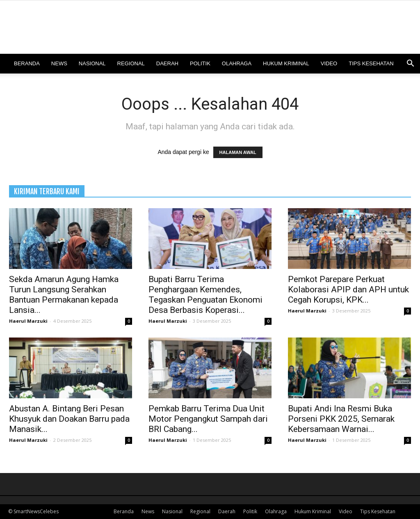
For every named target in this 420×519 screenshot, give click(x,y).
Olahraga (237, 63)
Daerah (167, 63)
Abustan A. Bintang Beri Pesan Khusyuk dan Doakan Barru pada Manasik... (69, 419)
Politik (200, 63)
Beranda (27, 63)
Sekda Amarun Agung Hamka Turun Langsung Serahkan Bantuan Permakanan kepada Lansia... (64, 295)
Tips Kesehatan (371, 63)
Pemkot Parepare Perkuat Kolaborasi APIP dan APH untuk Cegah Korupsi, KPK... (348, 289)
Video (329, 63)
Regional (131, 63)
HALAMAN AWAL (238, 152)
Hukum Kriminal (286, 63)
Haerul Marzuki (28, 321)
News (59, 63)
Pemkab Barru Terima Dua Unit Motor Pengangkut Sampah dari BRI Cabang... (208, 419)
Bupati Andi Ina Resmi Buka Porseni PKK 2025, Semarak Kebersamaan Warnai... (341, 419)
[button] (410, 64)
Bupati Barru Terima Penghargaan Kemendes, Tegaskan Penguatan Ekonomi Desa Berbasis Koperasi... (205, 295)
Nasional (92, 63)
